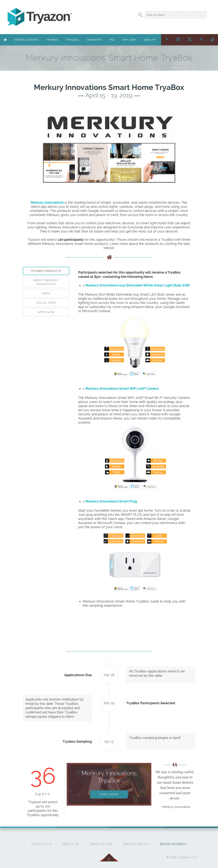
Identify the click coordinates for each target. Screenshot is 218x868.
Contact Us (41, 844)
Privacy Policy (136, 844)
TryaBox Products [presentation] (46, 271)
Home (139, 66)
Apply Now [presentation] (46, 312)
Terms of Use (101, 844)
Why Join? (129, 40)
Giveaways (94, 40)
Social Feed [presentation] (46, 303)
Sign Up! (150, 40)
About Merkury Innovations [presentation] (46, 282)
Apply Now (109, 794)
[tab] (46, 271)
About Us (71, 844)
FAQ (112, 40)
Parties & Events (26, 40)
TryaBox (52, 40)
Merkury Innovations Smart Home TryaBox (171, 66)
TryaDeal (73, 40)
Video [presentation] (46, 293)
